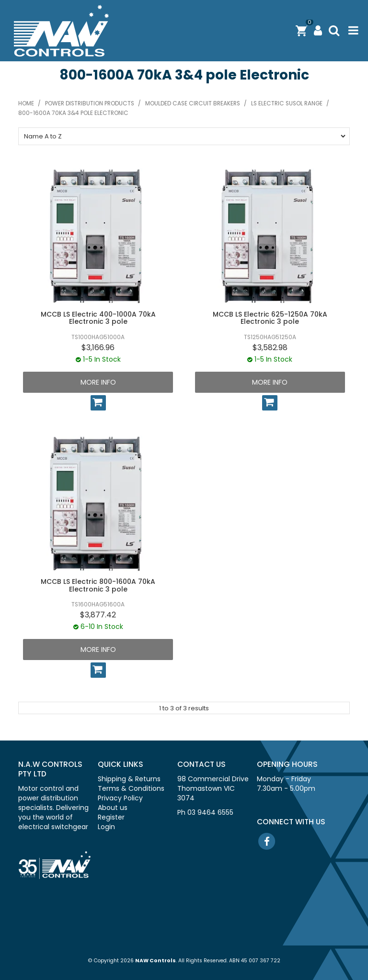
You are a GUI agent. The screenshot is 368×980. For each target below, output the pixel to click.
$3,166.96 (98, 348)
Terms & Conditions (131, 788)
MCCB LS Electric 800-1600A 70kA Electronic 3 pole (98, 585)
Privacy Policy (120, 798)
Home (26, 103)
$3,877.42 (98, 615)
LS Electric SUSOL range (287, 103)
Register (111, 817)
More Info (98, 382)
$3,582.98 (270, 348)
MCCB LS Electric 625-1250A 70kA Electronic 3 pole (270, 318)
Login (106, 827)
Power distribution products (90, 103)
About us (113, 808)
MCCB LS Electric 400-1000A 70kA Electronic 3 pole (98, 318)
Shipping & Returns (129, 779)
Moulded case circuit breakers (193, 103)
